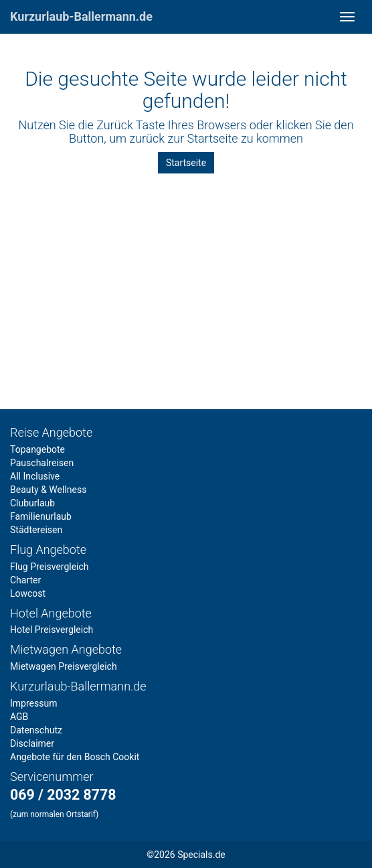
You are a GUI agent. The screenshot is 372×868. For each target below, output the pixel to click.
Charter (25, 580)
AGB (19, 717)
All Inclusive (35, 476)
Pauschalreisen (42, 463)
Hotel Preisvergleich (52, 630)
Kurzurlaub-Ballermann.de (81, 16)
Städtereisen (36, 530)
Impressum (33, 703)
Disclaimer (32, 743)
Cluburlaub (32, 503)
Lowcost (28, 593)
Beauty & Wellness (48, 490)
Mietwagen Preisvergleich (64, 666)
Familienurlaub (41, 516)
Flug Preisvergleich (50, 567)
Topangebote (37, 449)
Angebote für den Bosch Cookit (75, 757)
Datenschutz (36, 730)
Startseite (186, 163)
